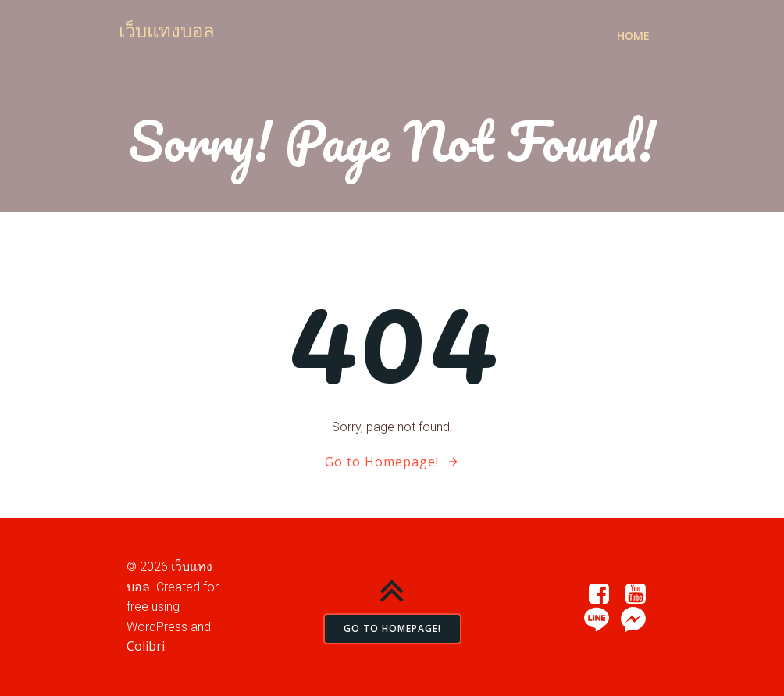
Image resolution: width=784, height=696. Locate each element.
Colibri (146, 646)
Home (633, 36)
